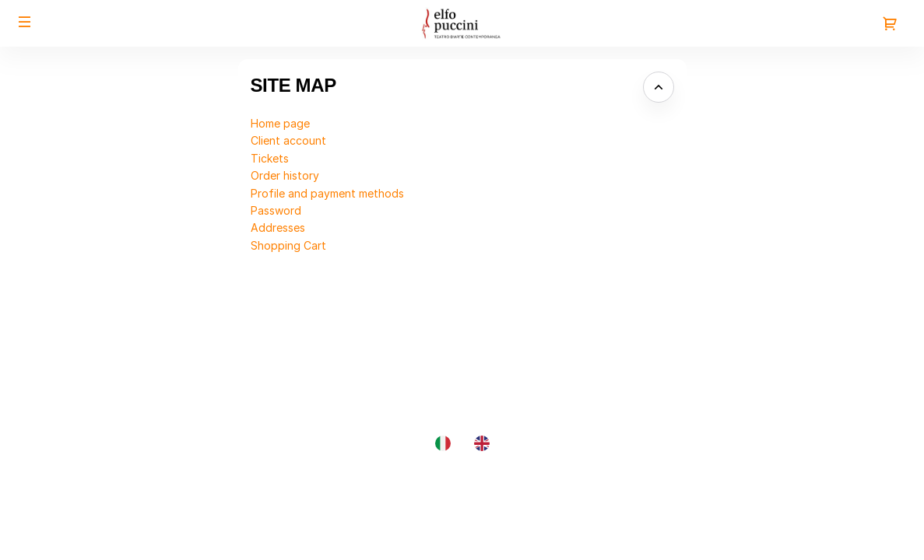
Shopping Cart (288, 245)
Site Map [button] (293, 85)
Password (276, 210)
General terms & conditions (836, 518)
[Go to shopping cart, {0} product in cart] (890, 23)
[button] (25, 22)
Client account (288, 140)
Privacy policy (803, 535)
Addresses (278, 227)
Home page (280, 123)
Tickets (270, 158)
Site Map (790, 500)
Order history (285, 175)
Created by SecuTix (818, 483)
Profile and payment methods (327, 193)
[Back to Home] (462, 23)
